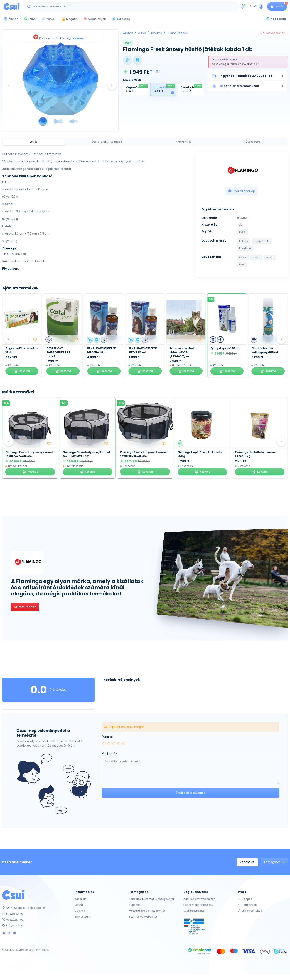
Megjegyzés (109, 753)
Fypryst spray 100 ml (264, 348)
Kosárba (20, 371)
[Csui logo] (12, 6)
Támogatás (274, 862)
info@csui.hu (13, 914)
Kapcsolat (247, 862)
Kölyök (243, 257)
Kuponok (135, 905)
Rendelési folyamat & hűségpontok (152, 899)
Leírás (34, 142)
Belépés (245, 899)
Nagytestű (245, 248)
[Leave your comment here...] (191, 770)
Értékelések (253, 142)
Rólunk (79, 905)
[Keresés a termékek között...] (133, 6)
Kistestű (243, 241)
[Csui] (13, 895)
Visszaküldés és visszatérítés (147, 911)
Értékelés (107, 737)
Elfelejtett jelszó (250, 911)
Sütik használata (194, 911)
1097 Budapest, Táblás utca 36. (24, 908)
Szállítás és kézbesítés (143, 917)
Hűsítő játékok (177, 33)
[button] (248, 76)
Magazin (70, 19)
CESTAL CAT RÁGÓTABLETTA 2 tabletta (98, 352)
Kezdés (80, 38)
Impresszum (83, 917)
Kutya (142, 33)
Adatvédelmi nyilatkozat (199, 899)
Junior (256, 257)
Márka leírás (184, 142)
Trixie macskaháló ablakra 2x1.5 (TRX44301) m (222, 352)
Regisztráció (248, 905)
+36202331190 (13, 920)
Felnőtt (270, 257)
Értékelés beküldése (191, 793)
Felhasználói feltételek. (198, 905)
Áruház (128, 33)
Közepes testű (262, 241)
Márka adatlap (242, 191)
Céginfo (80, 911)
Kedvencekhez (273, 33)
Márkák (48, 19)
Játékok (156, 33)
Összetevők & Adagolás (107, 142)
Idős (242, 264)
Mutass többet (25, 607)
